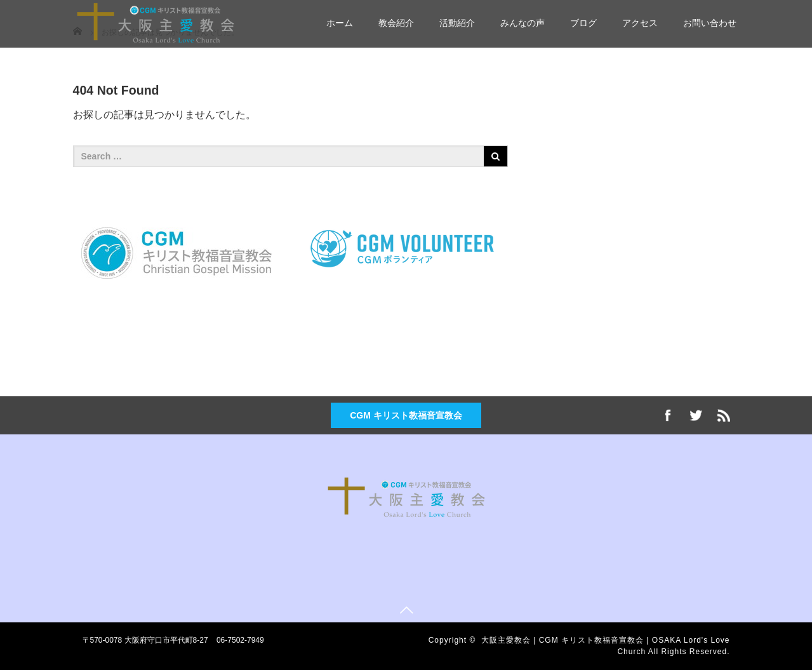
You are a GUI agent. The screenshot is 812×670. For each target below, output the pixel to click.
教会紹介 (396, 23)
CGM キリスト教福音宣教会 (406, 415)
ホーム (340, 23)
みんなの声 (522, 23)
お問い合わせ (710, 23)
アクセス (640, 23)
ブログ (583, 23)
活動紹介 (457, 23)
